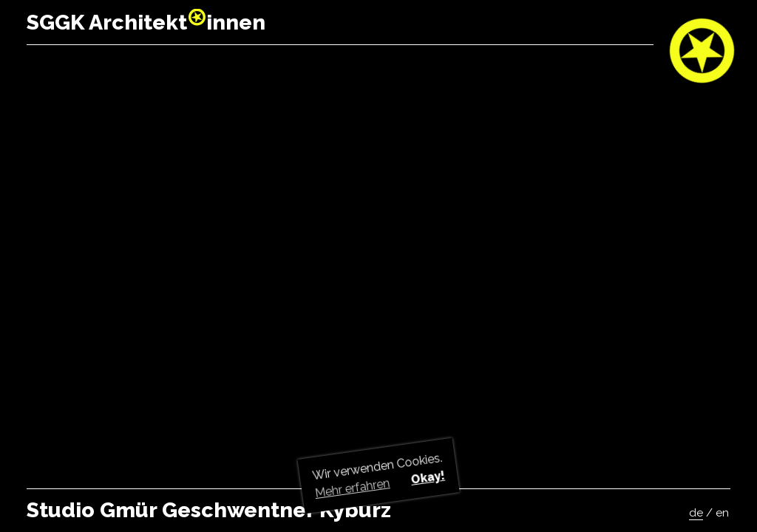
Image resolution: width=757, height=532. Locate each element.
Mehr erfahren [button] (353, 488)
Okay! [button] (427, 478)
